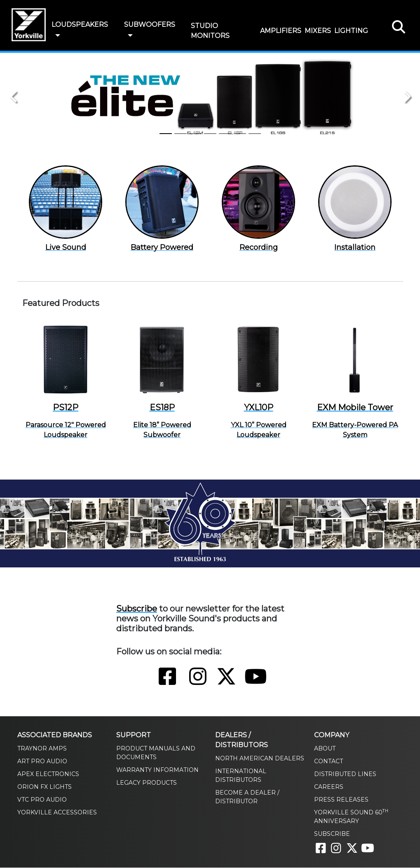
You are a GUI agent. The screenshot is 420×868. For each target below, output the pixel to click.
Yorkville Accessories (57, 813)
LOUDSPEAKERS (80, 25)
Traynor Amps (42, 749)
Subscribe (137, 609)
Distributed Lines (345, 774)
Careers (329, 787)
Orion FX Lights (45, 787)
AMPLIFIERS (281, 31)
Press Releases (341, 800)
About (325, 749)
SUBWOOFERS (150, 25)
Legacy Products (147, 783)
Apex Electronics (48, 774)
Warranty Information (157, 770)
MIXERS (318, 31)
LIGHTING (351, 31)
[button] (58, 36)
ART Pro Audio (42, 762)
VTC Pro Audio (42, 800)
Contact (328, 762)
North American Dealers (260, 759)
